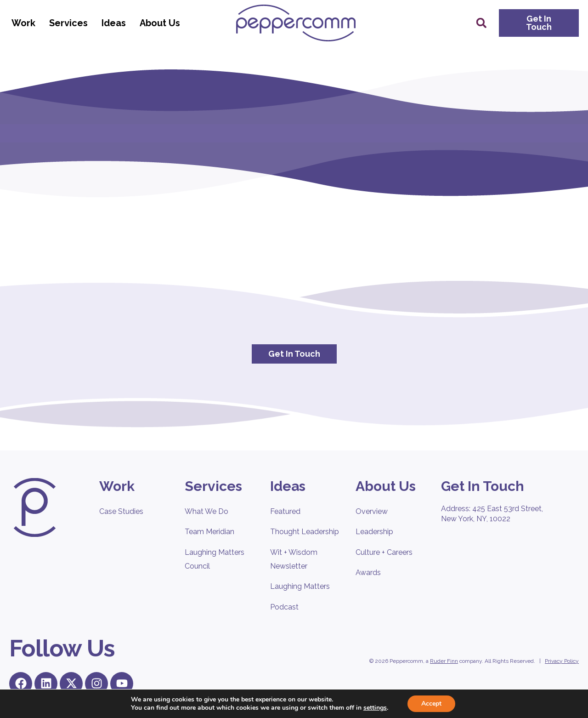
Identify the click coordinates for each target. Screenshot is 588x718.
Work (26, 23)
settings (375, 708)
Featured (285, 511)
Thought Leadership (305, 532)
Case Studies (121, 511)
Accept (431, 704)
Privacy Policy (562, 661)
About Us (162, 23)
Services (71, 23)
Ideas (116, 23)
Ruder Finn (444, 661)
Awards (368, 573)
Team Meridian (209, 532)
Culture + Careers (384, 552)
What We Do (206, 511)
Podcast (284, 607)
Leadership (374, 532)
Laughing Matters (300, 586)
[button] (481, 23)
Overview (372, 511)
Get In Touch (483, 486)
